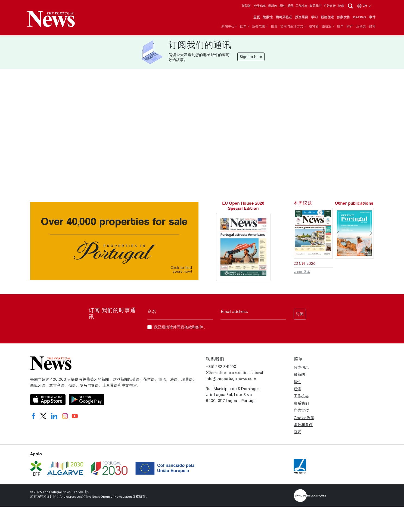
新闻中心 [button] (228, 27)
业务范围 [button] (259, 27)
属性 (282, 6)
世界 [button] (243, 27)
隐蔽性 (268, 17)
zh (364, 6)
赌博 (372, 27)
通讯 (290, 6)
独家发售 (343, 17)
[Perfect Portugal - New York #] (355, 233)
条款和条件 (194, 327)
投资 (274, 27)
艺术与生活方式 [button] (292, 27)
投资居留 (302, 17)
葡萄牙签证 (284, 17)
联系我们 (316, 6)
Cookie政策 (304, 418)
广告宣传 (330, 6)
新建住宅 (327, 17)
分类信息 (260, 6)
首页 (257, 17)
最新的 (273, 6)
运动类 (361, 27)
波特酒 (314, 27)
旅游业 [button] (327, 27)
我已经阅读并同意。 (181, 327)
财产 (340, 27)
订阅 (300, 314)
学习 (315, 17)
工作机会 (302, 6)
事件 (372, 17)
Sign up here (251, 57)
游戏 (341, 6)
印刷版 (246, 6)
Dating (359, 17)
